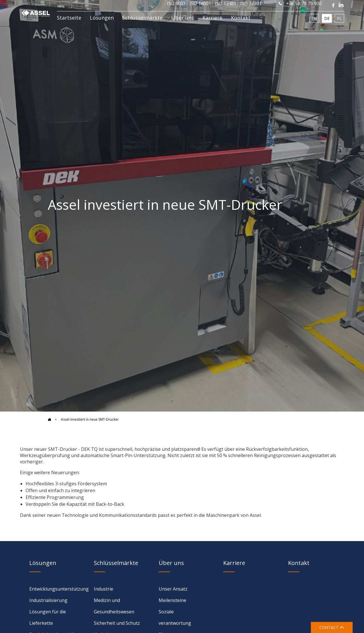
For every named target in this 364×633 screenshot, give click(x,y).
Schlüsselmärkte (142, 18)
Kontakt (241, 18)
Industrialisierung (48, 600)
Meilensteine (172, 600)
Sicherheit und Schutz (117, 623)
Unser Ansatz (173, 589)
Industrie (104, 589)
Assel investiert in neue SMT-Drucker (90, 419)
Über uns (183, 18)
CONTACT (332, 627)
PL (339, 18)
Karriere (212, 18)
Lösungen (102, 18)
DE (327, 18)
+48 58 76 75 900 (300, 3)
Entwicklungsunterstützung (59, 589)
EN (314, 18)
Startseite (69, 18)
